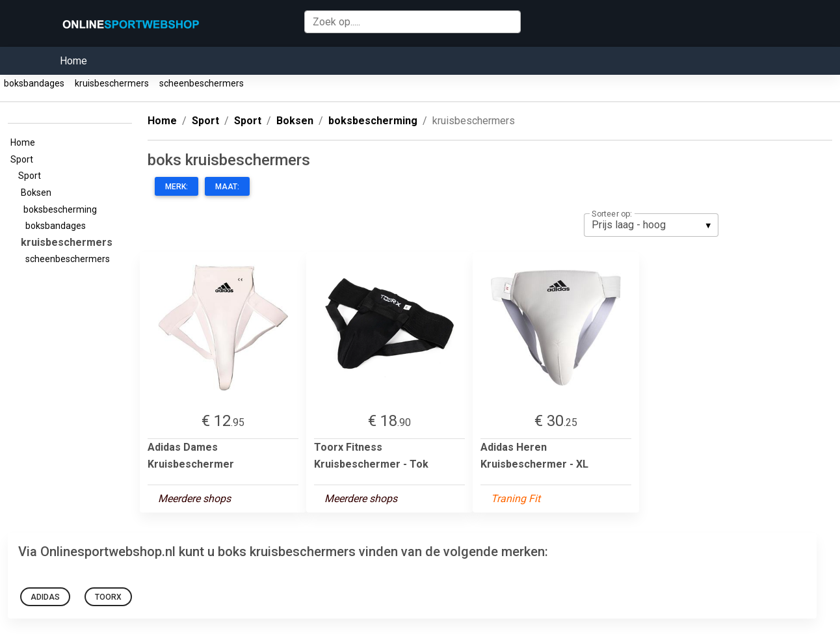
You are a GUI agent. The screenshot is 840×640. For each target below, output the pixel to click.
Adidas (45, 597)
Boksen (38, 193)
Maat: (227, 187)
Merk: (177, 187)
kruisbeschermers (112, 83)
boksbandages (34, 83)
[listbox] (651, 225)
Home (73, 61)
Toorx (108, 597)
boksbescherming (62, 209)
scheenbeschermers (202, 83)
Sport (24, 159)
